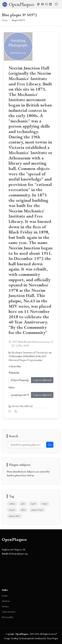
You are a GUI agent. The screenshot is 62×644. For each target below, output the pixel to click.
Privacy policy (8, 617)
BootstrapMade (28, 638)
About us (6, 601)
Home (5, 20)
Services (5, 606)
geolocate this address (20, 406)
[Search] (27, 445)
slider (23, 510)
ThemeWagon (52, 638)
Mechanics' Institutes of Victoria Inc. (30, 352)
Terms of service (9, 612)
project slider (14, 516)
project (12, 510)
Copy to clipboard (42, 380)
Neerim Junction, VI (44, 342)
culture (12, 504)
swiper (45, 504)
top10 (33, 504)
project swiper (37, 510)
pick (23, 504)
